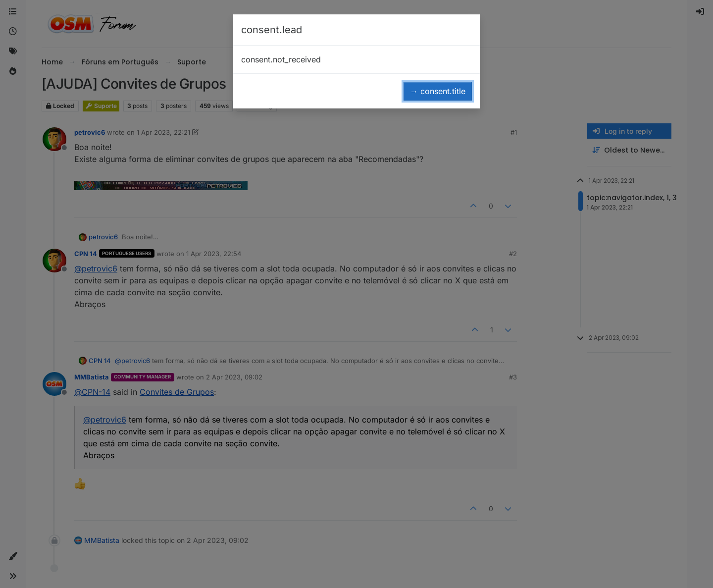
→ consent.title (438, 91)
